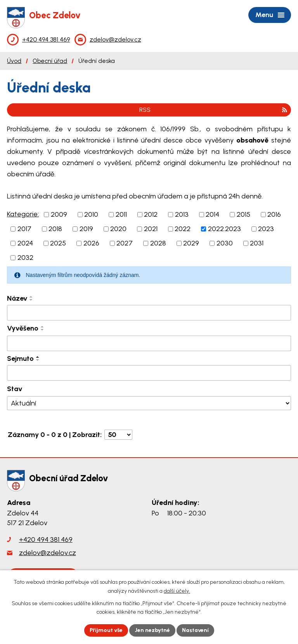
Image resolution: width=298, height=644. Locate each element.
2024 (25, 243)
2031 (257, 243)
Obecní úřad (50, 61)
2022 (183, 229)
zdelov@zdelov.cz (48, 553)
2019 (86, 229)
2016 (274, 214)
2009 (59, 214)
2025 (58, 243)
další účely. (177, 591)
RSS (213, 110)
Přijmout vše (106, 630)
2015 (243, 214)
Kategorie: (23, 214)
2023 (266, 229)
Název (17, 298)
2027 (125, 243)
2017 (24, 229)
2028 (158, 243)
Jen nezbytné (152, 630)
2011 (121, 214)
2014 (212, 214)
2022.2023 (224, 229)
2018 (55, 229)
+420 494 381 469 (46, 540)
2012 (151, 214)
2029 (191, 243)
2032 (25, 258)
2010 (91, 214)
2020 (118, 229)
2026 (91, 243)
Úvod (14, 61)
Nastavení (195, 630)
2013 (182, 214)
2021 (151, 229)
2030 (225, 243)
